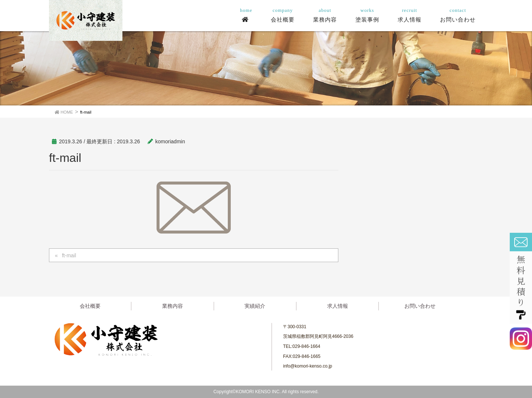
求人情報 (338, 306)
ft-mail (69, 255)
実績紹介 (255, 306)
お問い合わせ (420, 306)
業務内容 (173, 306)
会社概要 (90, 306)
